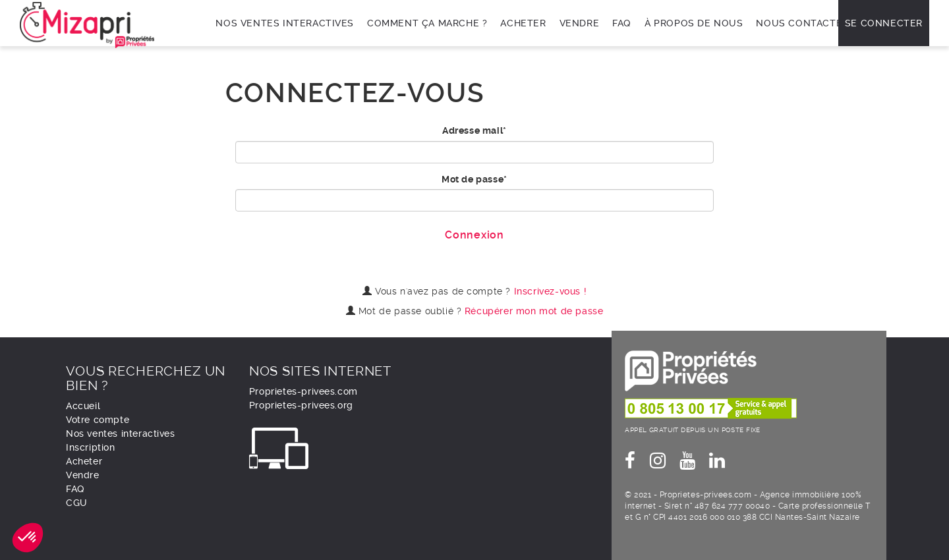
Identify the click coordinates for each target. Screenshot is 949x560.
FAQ (622, 23)
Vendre (580, 23)
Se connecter (884, 23)
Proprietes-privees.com (303, 391)
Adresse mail (473, 130)
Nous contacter (802, 23)
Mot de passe (473, 179)
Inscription (91, 447)
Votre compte (98, 420)
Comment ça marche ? (427, 23)
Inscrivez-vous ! (551, 291)
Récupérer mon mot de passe (534, 311)
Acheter (523, 23)
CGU (77, 503)
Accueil (83, 406)
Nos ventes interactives (285, 23)
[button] (28, 538)
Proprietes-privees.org (301, 405)
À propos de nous (694, 23)
